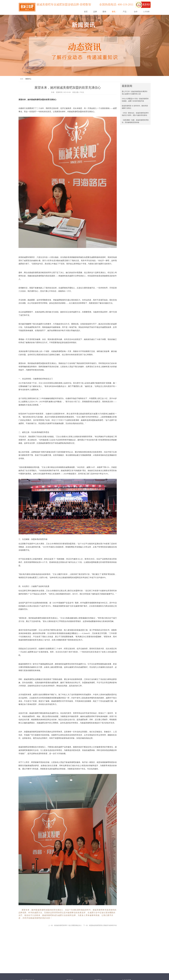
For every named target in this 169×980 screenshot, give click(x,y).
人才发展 (146, 12)
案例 (104, 12)
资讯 (114, 12)
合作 (136, 12)
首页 (86, 12)
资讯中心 (28, 79)
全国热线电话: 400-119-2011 (117, 4)
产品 (126, 12)
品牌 (95, 12)
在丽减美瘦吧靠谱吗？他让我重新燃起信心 (68, 925)
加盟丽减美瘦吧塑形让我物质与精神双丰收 (103, 925)
